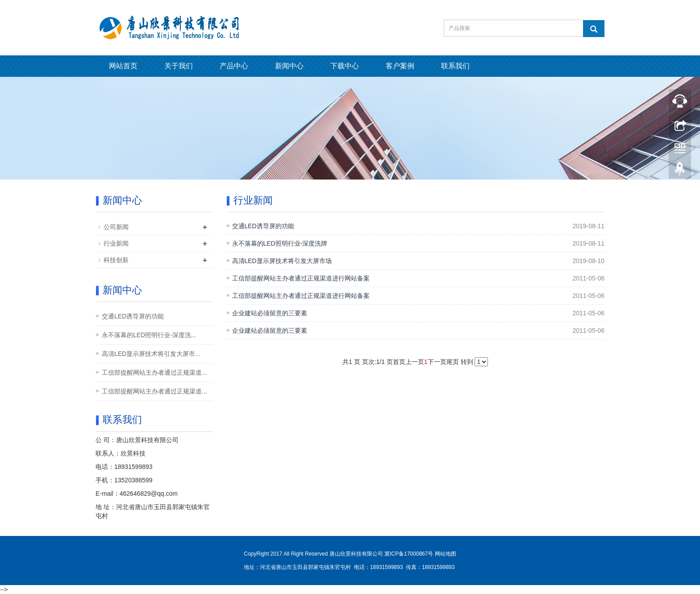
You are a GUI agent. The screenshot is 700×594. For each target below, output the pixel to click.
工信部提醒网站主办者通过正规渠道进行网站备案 (301, 278)
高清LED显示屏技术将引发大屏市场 (282, 261)
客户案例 (400, 66)
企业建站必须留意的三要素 (270, 313)
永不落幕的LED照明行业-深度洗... (149, 335)
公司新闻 (116, 227)
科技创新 (116, 260)
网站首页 (123, 66)
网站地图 (446, 554)
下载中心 (345, 66)
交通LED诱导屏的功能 (263, 226)
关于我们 (179, 66)
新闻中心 (289, 66)
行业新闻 (116, 243)
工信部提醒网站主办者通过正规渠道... (154, 372)
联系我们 (455, 66)
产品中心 (234, 66)
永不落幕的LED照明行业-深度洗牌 (280, 243)
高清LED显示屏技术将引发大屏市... (151, 354)
